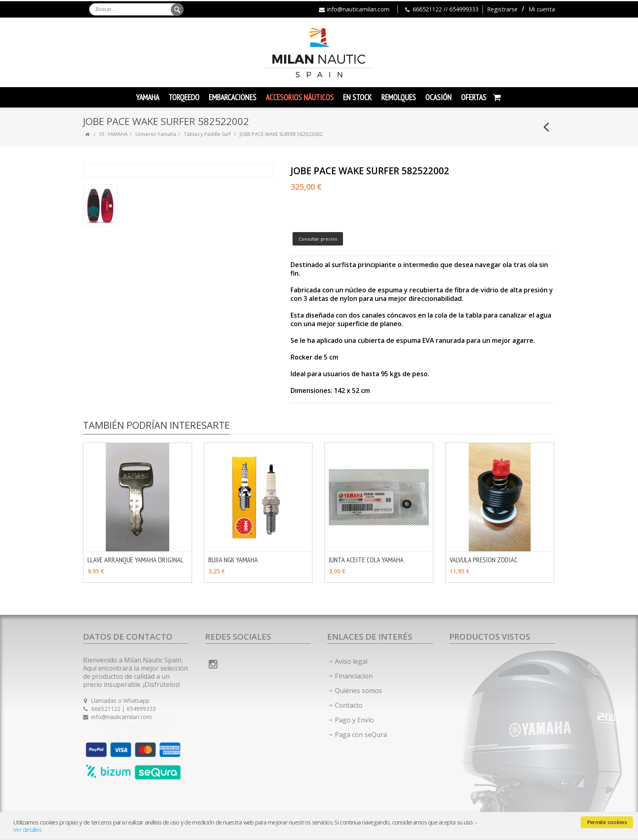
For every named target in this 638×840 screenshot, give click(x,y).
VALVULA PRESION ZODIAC (484, 560)
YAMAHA (147, 97)
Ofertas (474, 97)
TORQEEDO (184, 97)
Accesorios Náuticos (300, 97)
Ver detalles (27, 830)
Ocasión (438, 97)
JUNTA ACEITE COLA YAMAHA (366, 560)
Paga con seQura (361, 735)
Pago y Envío (354, 720)
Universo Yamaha (156, 134)
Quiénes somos (358, 691)
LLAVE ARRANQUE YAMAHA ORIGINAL (135, 560)
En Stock (357, 97)
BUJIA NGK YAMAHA (233, 560)
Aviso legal (351, 661)
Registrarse (502, 9)
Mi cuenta (542, 9)
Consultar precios (318, 239)
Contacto (349, 705)
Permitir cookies (607, 822)
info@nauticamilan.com (358, 9)
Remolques (399, 97)
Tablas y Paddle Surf (207, 134)
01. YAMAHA (114, 134)
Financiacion (354, 676)
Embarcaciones (233, 97)
